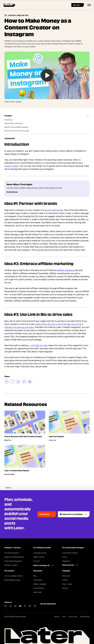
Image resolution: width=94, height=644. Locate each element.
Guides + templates (40, 584)
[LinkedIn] (15, 606)
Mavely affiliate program (12, 580)
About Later (66, 576)
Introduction (8, 120)
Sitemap (57, 617)
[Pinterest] (30, 606)
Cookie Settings (85, 617)
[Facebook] (35, 606)
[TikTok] (10, 606)
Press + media (67, 584)
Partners (65, 588)
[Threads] (25, 606)
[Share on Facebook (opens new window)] (7, 382)
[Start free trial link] (70, 565)
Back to (8, 488)
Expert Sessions (39, 588)
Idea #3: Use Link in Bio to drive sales (17, 131)
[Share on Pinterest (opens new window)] (24, 382)
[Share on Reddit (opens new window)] (30, 382)
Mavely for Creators (11, 565)
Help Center (37, 592)
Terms (64, 617)
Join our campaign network (14, 576)
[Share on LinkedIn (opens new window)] (18, 382)
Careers (65, 580)
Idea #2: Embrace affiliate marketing (16, 127)
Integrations (66, 561)
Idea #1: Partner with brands (14, 123)
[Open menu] (89, 5)
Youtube (18, 102)
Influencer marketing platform (14, 557)
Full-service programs (12, 553)
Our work (37, 561)
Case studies (38, 580)
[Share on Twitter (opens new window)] (12, 382)
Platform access (39, 557)
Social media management (13, 561)
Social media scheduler (70, 553)
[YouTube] (20, 606)
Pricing (65, 557)
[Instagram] (6, 606)
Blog (35, 576)
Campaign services (40, 553)
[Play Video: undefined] (47, 75)
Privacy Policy (73, 617)
